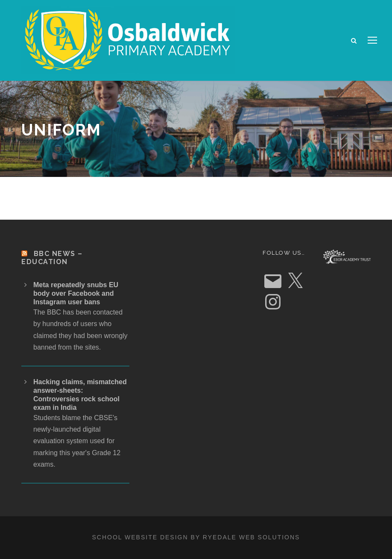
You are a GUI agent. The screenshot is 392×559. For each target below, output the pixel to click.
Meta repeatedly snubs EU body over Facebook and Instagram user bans (76, 293)
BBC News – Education (52, 258)
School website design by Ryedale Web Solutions (196, 537)
